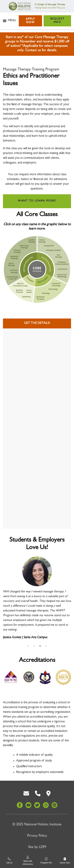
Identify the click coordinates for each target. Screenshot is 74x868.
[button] (12, 21)
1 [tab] (28, 646)
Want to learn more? (37, 201)
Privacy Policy (37, 836)
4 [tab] (46, 646)
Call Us (9, 861)
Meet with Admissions (28, 860)
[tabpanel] (37, 600)
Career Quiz (65, 861)
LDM (42, 847)
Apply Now (30, 21)
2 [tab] (34, 646)
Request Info (57, 21)
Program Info (46, 861)
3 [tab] (40, 646)
